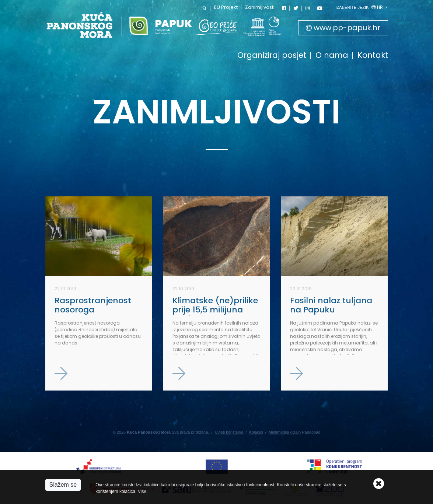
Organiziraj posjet (272, 56)
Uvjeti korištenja (229, 432)
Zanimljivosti (260, 7)
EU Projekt (226, 7)
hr (360, 7)
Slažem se (63, 485)
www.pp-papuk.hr (343, 28)
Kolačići (256, 432)
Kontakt (373, 56)
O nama (332, 56)
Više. (143, 491)
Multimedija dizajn (285, 432)
